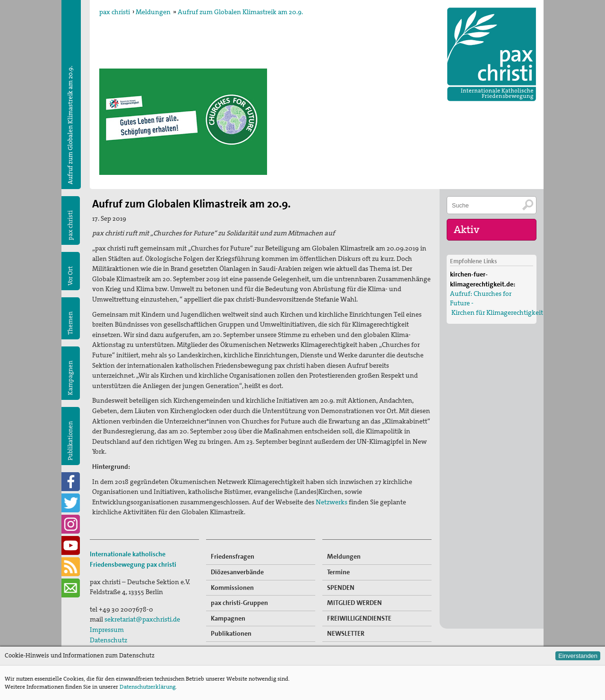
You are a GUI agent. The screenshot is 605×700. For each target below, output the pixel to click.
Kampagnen (70, 378)
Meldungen (153, 12)
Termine (338, 572)
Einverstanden (578, 656)
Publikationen (70, 441)
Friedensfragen (233, 556)
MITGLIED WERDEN (354, 603)
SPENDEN (341, 588)
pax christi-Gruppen (239, 603)
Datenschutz (108, 640)
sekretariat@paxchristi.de (142, 619)
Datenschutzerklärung (147, 687)
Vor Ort (70, 276)
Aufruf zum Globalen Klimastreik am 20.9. (240, 12)
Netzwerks (332, 502)
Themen (70, 323)
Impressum (107, 630)
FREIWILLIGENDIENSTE (359, 618)
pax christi (115, 12)
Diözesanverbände (237, 572)
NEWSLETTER (346, 633)
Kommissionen (232, 588)
